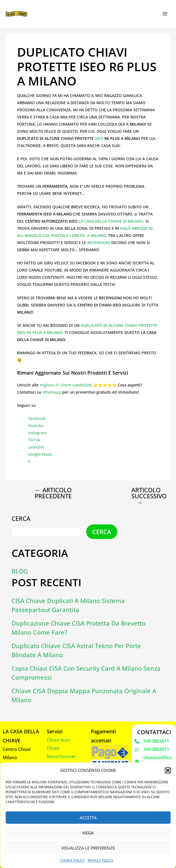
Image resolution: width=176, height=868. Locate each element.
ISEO (100, 138)
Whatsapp (52, 392)
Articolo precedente (53, 493)
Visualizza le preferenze (88, 848)
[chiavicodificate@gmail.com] (154, 761)
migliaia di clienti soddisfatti (66, 385)
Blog (20, 571)
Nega (88, 833)
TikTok (34, 440)
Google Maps (40, 454)
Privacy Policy (100, 860)
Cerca (21, 518)
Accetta (88, 818)
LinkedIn (36, 447)
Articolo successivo (144, 496)
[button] (168, 770)
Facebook (37, 418)
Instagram (37, 433)
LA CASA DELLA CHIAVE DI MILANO (111, 221)
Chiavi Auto (59, 740)
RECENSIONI (99, 243)
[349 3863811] (152, 741)
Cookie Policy (73, 860)
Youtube (36, 426)
